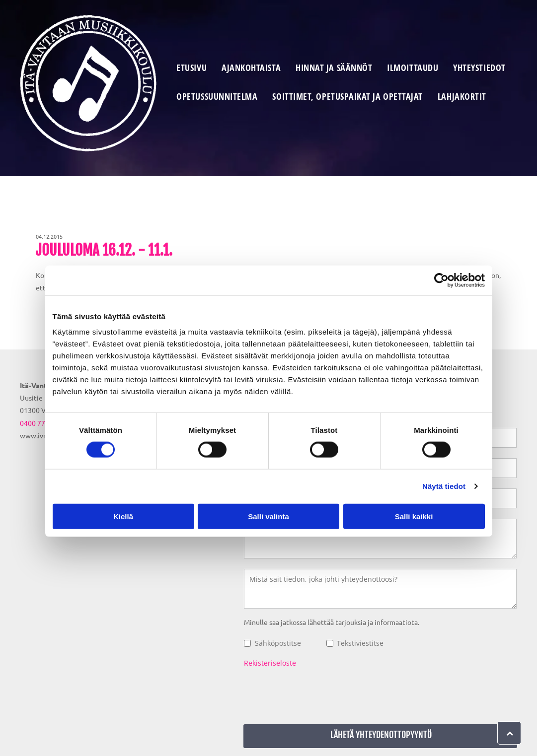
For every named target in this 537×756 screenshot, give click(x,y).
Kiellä (123, 516)
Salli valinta (268, 516)
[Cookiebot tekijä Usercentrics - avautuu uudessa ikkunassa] (441, 280)
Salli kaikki (414, 516)
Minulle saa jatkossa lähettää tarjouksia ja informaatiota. (332, 622)
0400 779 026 (41, 423)
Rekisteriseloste (270, 663)
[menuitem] (192, 69)
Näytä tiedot (444, 486)
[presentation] (319, 694)
